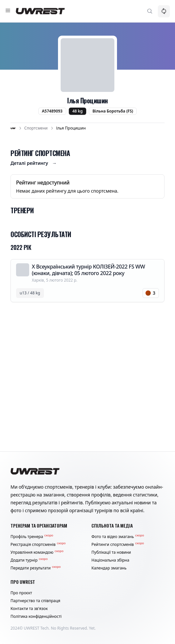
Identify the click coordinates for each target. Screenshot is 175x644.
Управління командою (37, 552)
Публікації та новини (111, 552)
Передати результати (36, 568)
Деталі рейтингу (34, 163)
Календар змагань (109, 568)
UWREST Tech (36, 628)
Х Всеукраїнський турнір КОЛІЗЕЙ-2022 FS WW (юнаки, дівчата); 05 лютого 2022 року (88, 270)
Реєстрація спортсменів (38, 545)
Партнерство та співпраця (35, 601)
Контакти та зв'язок (29, 609)
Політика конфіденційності (36, 617)
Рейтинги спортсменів (118, 545)
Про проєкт (21, 593)
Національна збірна (110, 560)
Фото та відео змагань (118, 537)
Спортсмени (36, 128)
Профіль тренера (32, 537)
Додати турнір (29, 560)
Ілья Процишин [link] (71, 128)
